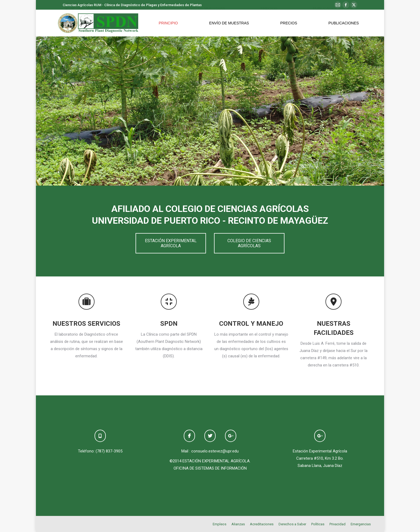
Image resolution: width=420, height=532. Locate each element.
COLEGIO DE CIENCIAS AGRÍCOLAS (249, 243)
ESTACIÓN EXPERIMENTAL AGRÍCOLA (171, 243)
